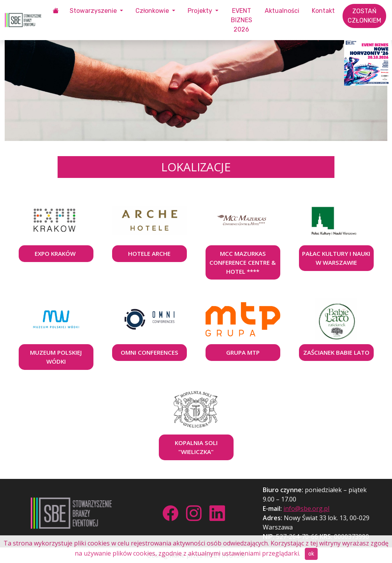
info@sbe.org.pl (306, 508)
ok (311, 554)
